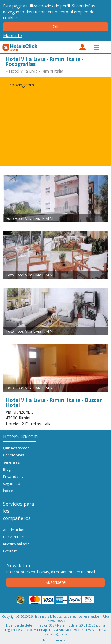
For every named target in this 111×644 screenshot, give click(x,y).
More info (12, 35)
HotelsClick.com (20, 47)
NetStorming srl (55, 640)
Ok (56, 27)
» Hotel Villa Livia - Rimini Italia (34, 71)
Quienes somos (16, 448)
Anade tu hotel (15, 530)
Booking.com (21, 85)
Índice (8, 491)
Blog (7, 469)
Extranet (10, 551)
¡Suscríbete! (55, 582)
